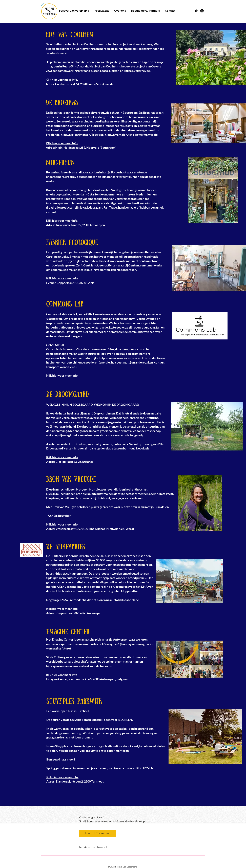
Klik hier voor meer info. (62, 457)
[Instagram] (202, 11)
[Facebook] (196, 11)
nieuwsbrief (111, 821)
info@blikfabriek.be (126, 600)
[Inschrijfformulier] (98, 834)
